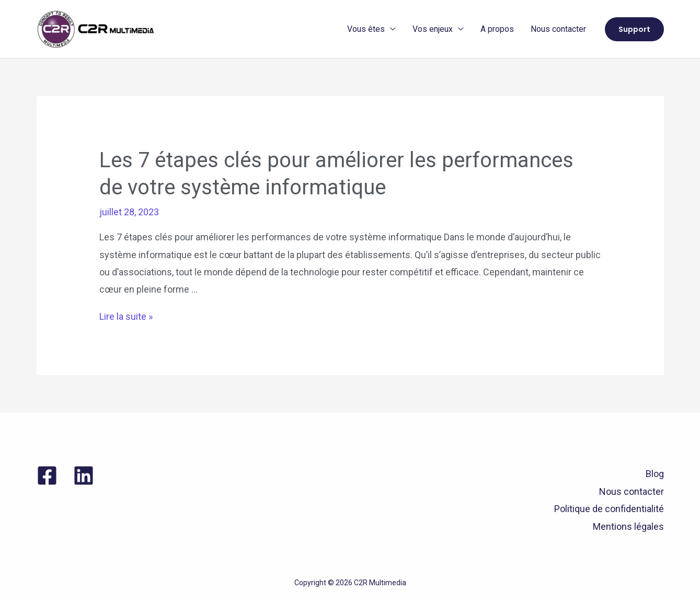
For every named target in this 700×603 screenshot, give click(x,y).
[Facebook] (47, 476)
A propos (497, 29)
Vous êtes (366, 29)
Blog (655, 474)
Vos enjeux (433, 29)
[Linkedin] (84, 476)
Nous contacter (558, 29)
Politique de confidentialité (609, 509)
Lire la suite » (126, 316)
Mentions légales (628, 526)
